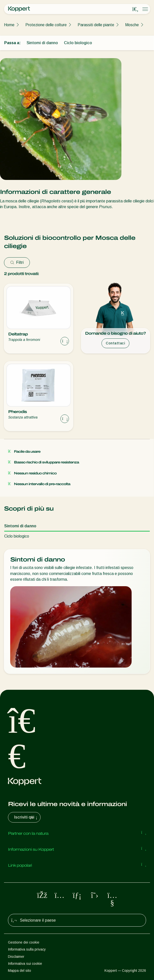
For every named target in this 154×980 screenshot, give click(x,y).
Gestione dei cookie (24, 942)
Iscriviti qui (26, 817)
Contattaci (115, 343)
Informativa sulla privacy (27, 949)
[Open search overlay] (135, 9)
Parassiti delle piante (96, 25)
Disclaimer (16, 957)
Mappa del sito (20, 971)
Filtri (17, 262)
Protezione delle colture (46, 25)
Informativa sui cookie (25, 964)
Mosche (132, 25)
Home (9, 25)
